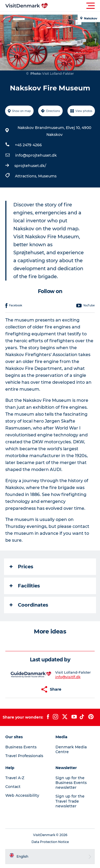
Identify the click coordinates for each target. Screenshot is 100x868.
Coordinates (29, 605)
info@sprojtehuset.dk (36, 155)
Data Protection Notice (50, 842)
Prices (21, 567)
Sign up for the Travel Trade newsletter (70, 801)
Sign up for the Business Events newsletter (71, 783)
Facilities (25, 586)
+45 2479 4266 (28, 145)
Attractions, (27, 176)
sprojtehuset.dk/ (30, 166)
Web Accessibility (22, 795)
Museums (47, 176)
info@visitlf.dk (68, 677)
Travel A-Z (15, 778)
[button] (74, 6)
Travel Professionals (24, 756)
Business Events (21, 747)
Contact (13, 787)
